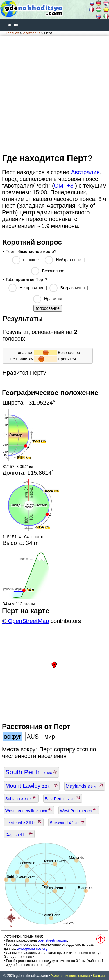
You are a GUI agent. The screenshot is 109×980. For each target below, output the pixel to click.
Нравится (53, 299)
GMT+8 (64, 186)
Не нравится (31, 288)
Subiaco (21, 799)
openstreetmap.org (52, 940)
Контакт (99, 976)
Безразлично (73, 288)
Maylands (85, 786)
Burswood (67, 823)
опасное (31, 260)
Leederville (24, 823)
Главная (12, 33)
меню (13, 25)
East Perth (63, 799)
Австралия (32, 33)
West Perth (78, 811)
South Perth (31, 772)
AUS (33, 737)
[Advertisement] (54, 94)
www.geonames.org (32, 949)
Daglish (19, 835)
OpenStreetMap (28, 621)
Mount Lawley (32, 786)
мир (50, 737)
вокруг (12, 737)
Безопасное (53, 271)
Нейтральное (68, 260)
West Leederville (29, 811)
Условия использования (70, 976)
